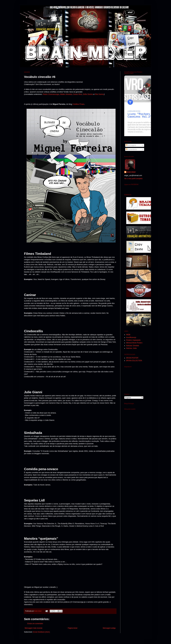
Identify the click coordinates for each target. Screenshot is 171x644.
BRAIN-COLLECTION (134, 361)
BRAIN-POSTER (132, 358)
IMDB (128, 335)
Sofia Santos (88, 94)
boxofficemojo (131, 337)
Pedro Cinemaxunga (51, 94)
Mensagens (131, 145)
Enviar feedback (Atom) (41, 632)
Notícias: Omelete (133, 346)
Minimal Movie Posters (134, 343)
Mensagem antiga (109, 628)
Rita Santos (99, 94)
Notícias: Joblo (132, 348)
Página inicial (73, 628)
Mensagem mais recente (33, 628)
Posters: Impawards (133, 340)
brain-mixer (131, 172)
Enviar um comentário (35, 624)
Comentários (131, 149)
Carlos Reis (77, 94)
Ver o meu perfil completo (133, 179)
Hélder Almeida (66, 94)
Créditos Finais (78, 104)
